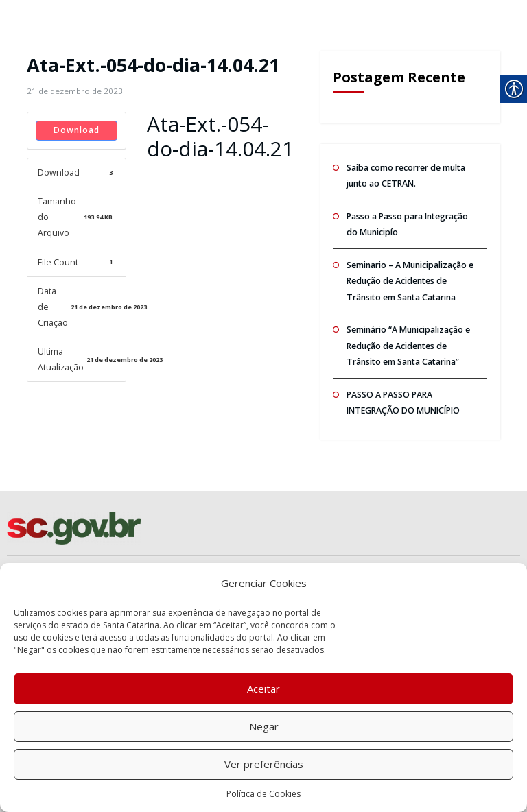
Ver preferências (264, 764)
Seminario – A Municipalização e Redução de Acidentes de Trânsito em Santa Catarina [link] (409, 277)
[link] (73, 91)
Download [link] (77, 130)
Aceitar (263, 689)
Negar (264, 726)
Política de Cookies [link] (263, 794)
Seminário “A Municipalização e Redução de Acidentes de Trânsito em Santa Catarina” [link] (408, 339)
